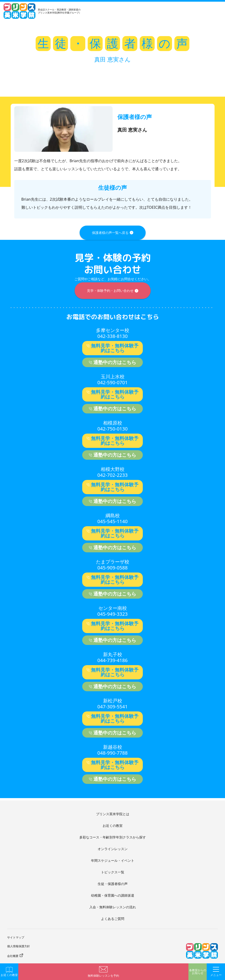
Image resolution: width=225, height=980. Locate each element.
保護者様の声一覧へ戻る (110, 233)
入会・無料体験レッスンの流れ (113, 907)
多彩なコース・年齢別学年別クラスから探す (113, 837)
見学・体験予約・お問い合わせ (110, 291)
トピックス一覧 (113, 872)
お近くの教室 (113, 826)
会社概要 (13, 956)
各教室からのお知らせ (198, 972)
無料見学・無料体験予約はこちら (115, 348)
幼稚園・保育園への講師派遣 (113, 895)
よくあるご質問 (113, 919)
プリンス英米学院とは (113, 814)
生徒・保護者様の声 (113, 884)
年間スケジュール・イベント (113, 860)
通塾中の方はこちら (115, 362)
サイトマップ (16, 937)
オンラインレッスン (113, 849)
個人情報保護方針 (19, 946)
